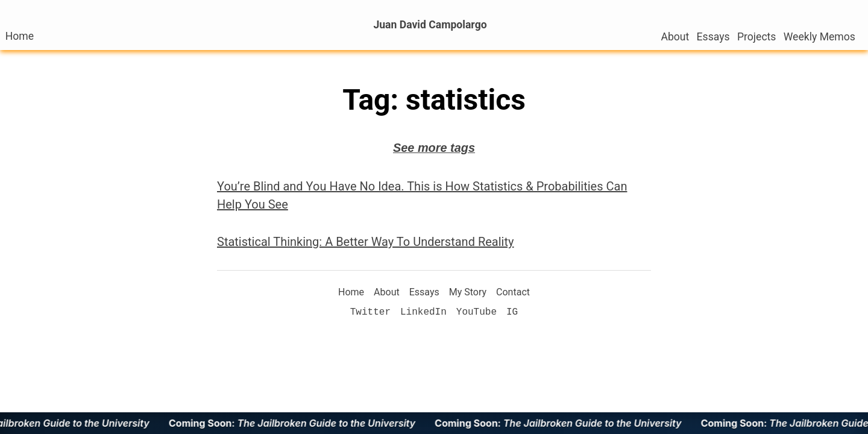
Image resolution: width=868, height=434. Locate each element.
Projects (757, 37)
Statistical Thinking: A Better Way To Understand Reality (365, 242)
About (675, 37)
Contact (513, 292)
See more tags (434, 148)
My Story (468, 292)
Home (20, 36)
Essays (713, 37)
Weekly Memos (819, 37)
